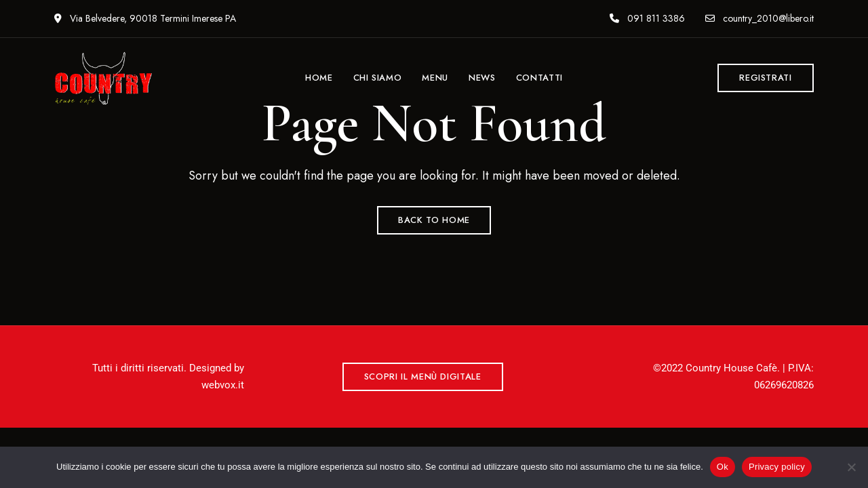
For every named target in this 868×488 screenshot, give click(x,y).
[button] (766, 78)
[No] (851, 467)
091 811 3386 (647, 18)
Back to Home (434, 220)
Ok (723, 467)
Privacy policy (777, 467)
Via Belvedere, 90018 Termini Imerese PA (145, 18)
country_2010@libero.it (759, 18)
